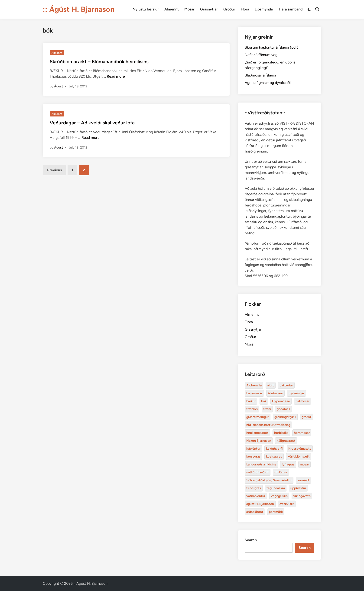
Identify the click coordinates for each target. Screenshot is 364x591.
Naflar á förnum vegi (262, 55)
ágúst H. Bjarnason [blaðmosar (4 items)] (260, 504)
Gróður (229, 9)
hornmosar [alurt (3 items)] (302, 433)
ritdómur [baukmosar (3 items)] (281, 472)
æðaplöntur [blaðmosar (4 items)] (255, 512)
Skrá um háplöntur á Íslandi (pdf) (271, 47)
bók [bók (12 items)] (264, 401)
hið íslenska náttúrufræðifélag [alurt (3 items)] (268, 425)
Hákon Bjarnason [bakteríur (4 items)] (259, 441)
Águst (58, 86)
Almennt (172, 9)
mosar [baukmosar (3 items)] (304, 464)
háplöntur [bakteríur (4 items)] (253, 449)
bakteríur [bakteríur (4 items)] (286, 385)
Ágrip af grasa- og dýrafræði (268, 83)
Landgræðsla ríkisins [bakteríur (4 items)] (261, 464)
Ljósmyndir (264, 9)
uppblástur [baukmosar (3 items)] (298, 488)
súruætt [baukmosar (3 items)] (303, 480)
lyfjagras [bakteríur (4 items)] (288, 464)
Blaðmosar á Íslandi (260, 75)
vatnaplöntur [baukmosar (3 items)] (256, 496)
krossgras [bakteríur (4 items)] (253, 457)
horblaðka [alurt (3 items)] (281, 433)
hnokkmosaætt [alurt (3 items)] (257, 433)
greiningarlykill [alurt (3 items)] (285, 417)
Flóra (245, 9)
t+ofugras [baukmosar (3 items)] (254, 488)
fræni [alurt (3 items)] (267, 409)
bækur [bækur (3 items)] (251, 401)
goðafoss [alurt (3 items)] (283, 409)
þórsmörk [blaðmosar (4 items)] (276, 512)
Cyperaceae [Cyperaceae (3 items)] (281, 401)
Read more (116, 76)
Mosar (189, 9)
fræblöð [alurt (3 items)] (252, 409)
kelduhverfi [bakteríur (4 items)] (274, 449)
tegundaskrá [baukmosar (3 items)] (276, 488)
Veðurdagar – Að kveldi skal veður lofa (92, 123)
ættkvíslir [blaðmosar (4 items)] (287, 504)
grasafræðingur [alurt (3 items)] (258, 417)
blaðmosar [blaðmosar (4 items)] (275, 393)
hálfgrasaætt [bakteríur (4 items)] (286, 441)
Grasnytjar (209, 9)
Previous (54, 170)
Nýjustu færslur (146, 9)
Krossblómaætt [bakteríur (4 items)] (300, 449)
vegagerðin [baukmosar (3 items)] (279, 496)
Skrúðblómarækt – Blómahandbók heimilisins (99, 61)
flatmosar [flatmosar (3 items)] (302, 401)
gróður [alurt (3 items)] (306, 417)
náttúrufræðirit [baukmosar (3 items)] (258, 472)
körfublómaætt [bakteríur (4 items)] (299, 457)
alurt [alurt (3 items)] (271, 385)
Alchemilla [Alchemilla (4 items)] (254, 385)
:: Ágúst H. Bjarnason (79, 9)
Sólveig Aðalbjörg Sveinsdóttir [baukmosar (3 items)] (269, 480)
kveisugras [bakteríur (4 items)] (274, 457)
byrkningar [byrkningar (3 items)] (296, 393)
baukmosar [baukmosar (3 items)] (254, 393)
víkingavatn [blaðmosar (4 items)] (302, 496)
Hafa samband (291, 9)
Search (251, 540)
